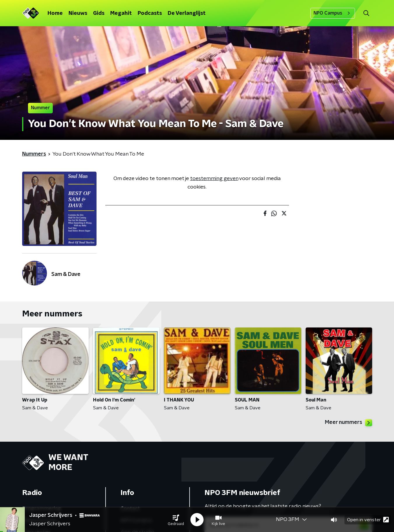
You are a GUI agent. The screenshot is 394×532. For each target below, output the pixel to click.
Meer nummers (349, 423)
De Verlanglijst (187, 13)
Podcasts (150, 13)
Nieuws (78, 13)
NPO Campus (333, 13)
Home (55, 13)
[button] (176, 520)
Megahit (121, 13)
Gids (99, 13)
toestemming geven (214, 179)
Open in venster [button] (368, 520)
